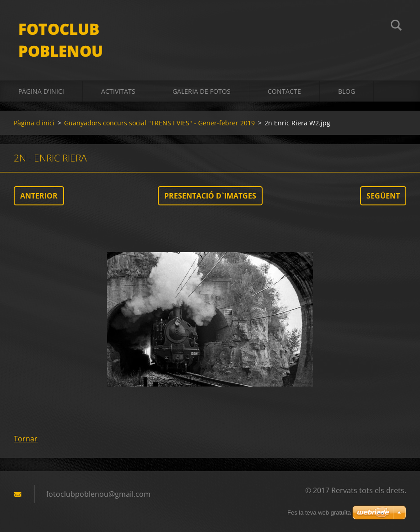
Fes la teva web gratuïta (319, 513)
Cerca (396, 27)
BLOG (347, 91)
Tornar (26, 439)
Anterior (39, 196)
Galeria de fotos (202, 91)
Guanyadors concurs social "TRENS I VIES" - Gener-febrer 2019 (159, 123)
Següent (383, 196)
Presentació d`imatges (210, 196)
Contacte (284, 91)
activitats (118, 91)
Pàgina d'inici (41, 91)
